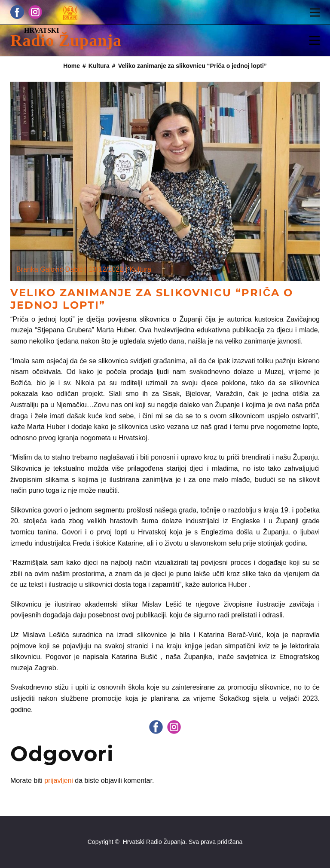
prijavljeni (59, 781)
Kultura (99, 66)
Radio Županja (66, 40)
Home (72, 66)
